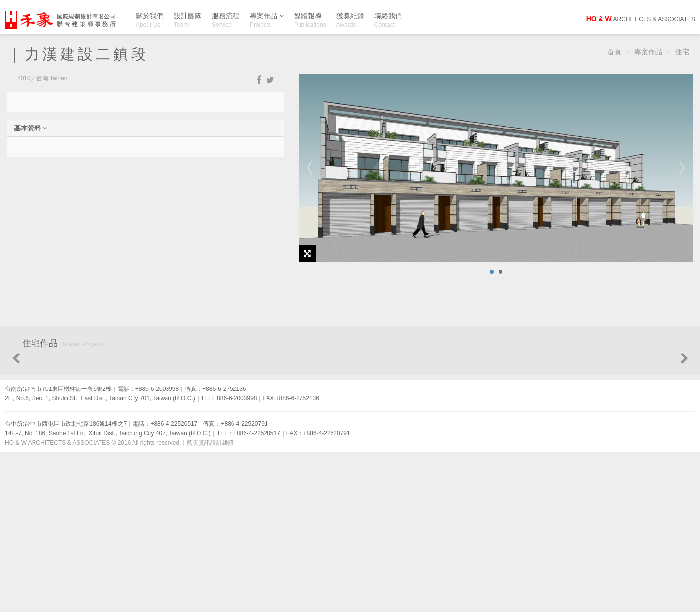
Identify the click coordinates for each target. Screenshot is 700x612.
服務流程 (226, 20)
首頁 (614, 52)
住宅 (682, 52)
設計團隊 (188, 20)
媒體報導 (310, 20)
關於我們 (150, 20)
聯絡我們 (388, 20)
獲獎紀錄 (350, 20)
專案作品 (267, 18)
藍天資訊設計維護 (210, 602)
